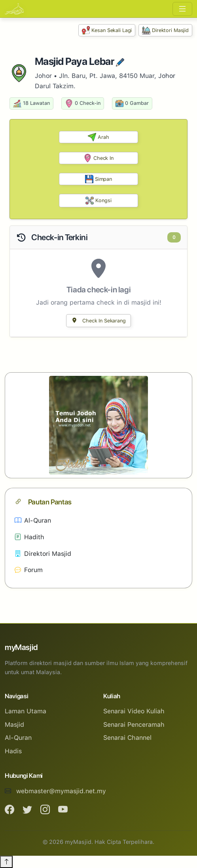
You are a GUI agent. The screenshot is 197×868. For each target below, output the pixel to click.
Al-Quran (33, 520)
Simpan (98, 179)
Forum (29, 570)
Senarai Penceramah (134, 725)
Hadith (29, 537)
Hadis (13, 751)
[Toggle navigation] (182, 9)
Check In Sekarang (98, 321)
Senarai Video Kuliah (134, 711)
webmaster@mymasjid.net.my (61, 791)
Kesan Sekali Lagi (107, 30)
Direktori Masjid (165, 30)
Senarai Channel (127, 738)
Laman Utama (26, 711)
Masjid (14, 725)
